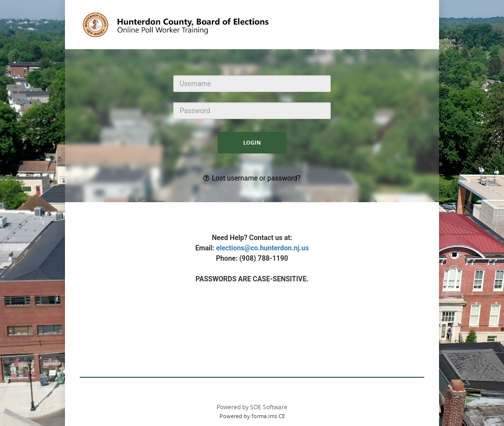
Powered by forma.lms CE (252, 416)
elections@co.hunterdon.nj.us (262, 248)
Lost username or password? (256, 178)
